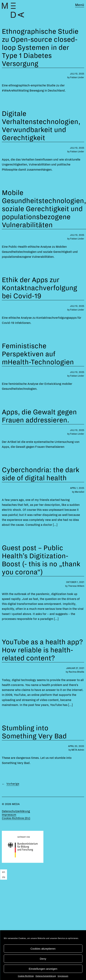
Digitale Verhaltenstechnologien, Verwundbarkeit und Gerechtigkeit (41, 126)
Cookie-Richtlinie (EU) (16, 818)
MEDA (16, 804)
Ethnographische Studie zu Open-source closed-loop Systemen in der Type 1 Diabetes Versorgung (40, 48)
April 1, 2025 (77, 488)
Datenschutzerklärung (46, 976)
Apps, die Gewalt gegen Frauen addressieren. (39, 416)
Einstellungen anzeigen (43, 969)
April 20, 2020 (76, 746)
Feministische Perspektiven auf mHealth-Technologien (38, 354)
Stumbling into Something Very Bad (34, 732)
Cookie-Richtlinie (26, 976)
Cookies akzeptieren (43, 949)
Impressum (63, 976)
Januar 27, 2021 (75, 668)
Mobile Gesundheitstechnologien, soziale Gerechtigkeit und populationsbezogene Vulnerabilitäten (44, 209)
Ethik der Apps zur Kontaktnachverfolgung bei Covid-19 (40, 288)
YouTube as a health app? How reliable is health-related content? (42, 650)
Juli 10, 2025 (77, 74)
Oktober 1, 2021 (75, 582)
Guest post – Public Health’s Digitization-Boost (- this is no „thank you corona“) (41, 560)
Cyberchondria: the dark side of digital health (41, 474)
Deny (43, 959)
